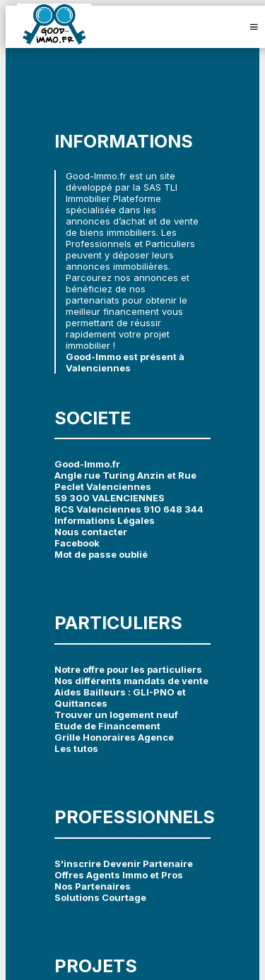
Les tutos (76, 748)
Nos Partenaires (93, 886)
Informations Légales (105, 520)
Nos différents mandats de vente (131, 681)
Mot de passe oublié (101, 554)
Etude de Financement (107, 726)
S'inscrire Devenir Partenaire (124, 864)
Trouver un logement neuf (116, 715)
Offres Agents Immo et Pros (119, 875)
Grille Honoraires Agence (114, 737)
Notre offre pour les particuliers (128, 669)
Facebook (77, 543)
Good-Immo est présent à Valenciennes (125, 362)
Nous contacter (91, 532)
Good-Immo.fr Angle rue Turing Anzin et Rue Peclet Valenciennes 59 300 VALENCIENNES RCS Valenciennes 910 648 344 (129, 486)
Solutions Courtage (100, 897)
